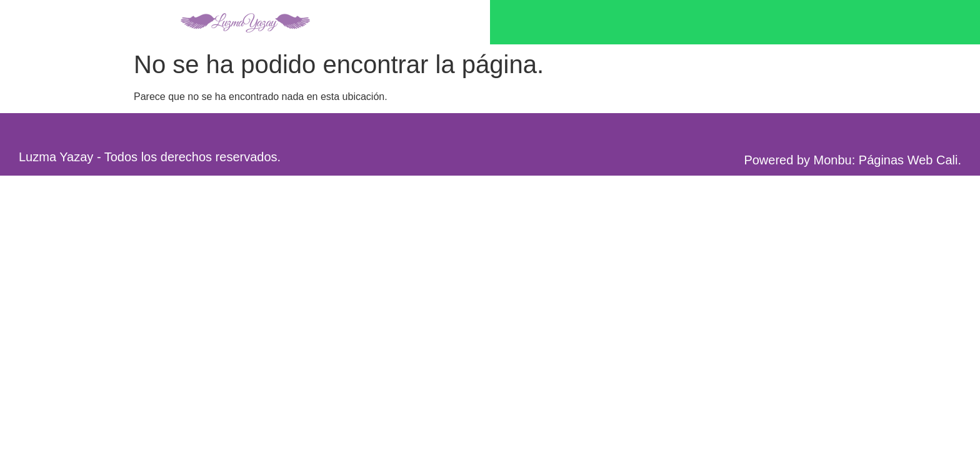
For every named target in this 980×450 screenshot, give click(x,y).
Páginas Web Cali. (910, 160)
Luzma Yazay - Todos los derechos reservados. (150, 157)
